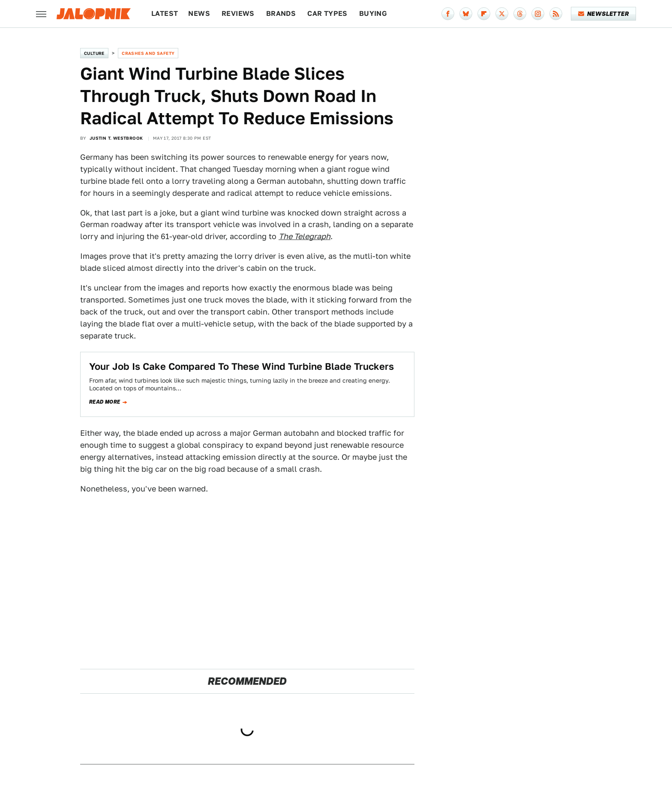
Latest (165, 13)
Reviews (238, 13)
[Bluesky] (466, 14)
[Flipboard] (484, 14)
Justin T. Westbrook (116, 138)
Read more (105, 402)
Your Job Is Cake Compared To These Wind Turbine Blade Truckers (243, 366)
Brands (281, 13)
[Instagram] (538, 14)
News (199, 13)
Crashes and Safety (148, 53)
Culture (94, 53)
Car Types (327, 13)
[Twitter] (502, 14)
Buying (373, 13)
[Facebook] (448, 14)
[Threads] (520, 14)
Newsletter (604, 14)
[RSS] (556, 14)
